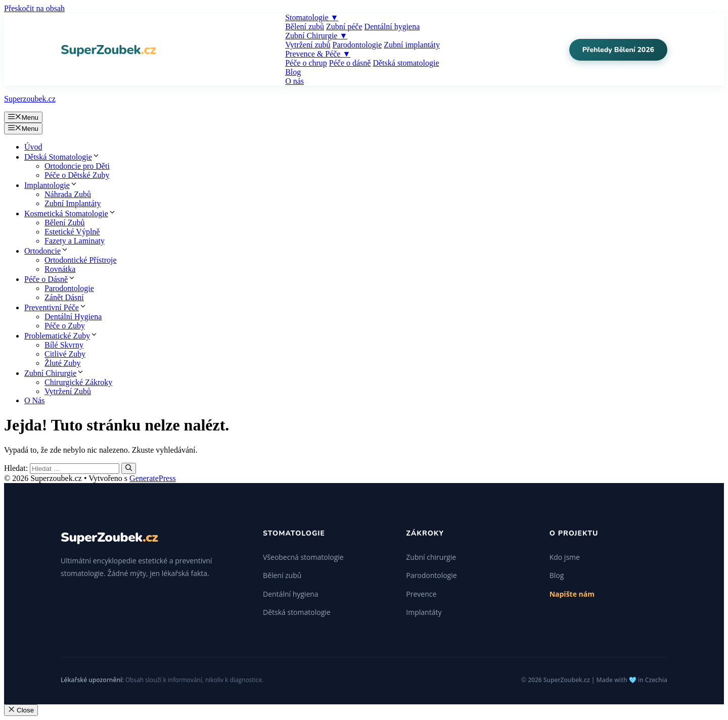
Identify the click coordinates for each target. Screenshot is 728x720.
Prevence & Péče (318, 54)
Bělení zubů (305, 27)
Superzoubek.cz (30, 99)
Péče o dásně (350, 63)
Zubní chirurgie (431, 557)
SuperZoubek (108, 50)
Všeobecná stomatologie (303, 557)
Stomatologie (312, 17)
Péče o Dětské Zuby (77, 175)
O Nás (34, 400)
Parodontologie (357, 45)
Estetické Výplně (72, 232)
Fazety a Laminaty (75, 241)
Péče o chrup (306, 63)
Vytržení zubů (308, 45)
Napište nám (572, 594)
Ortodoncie (47, 251)
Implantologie (51, 185)
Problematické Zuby (61, 336)
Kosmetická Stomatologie (70, 213)
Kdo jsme (565, 557)
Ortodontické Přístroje (81, 260)
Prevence (421, 594)
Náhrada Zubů (68, 194)
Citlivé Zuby (65, 354)
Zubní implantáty (412, 45)
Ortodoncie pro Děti (77, 166)
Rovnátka (60, 269)
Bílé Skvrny (64, 345)
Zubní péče (344, 27)
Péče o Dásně (50, 279)
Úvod (33, 147)
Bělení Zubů (65, 223)
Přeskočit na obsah (34, 8)
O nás (294, 81)
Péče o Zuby (65, 326)
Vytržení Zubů (68, 391)
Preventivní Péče (56, 307)
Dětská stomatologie (406, 63)
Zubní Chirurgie (316, 36)
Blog (293, 72)
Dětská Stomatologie (62, 157)
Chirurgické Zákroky (78, 382)
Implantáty (424, 612)
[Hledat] (129, 468)
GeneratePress (153, 478)
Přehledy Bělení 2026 (618, 50)
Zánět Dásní (64, 297)
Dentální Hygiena (73, 317)
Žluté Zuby (63, 363)
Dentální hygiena (392, 27)
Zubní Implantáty (73, 203)
